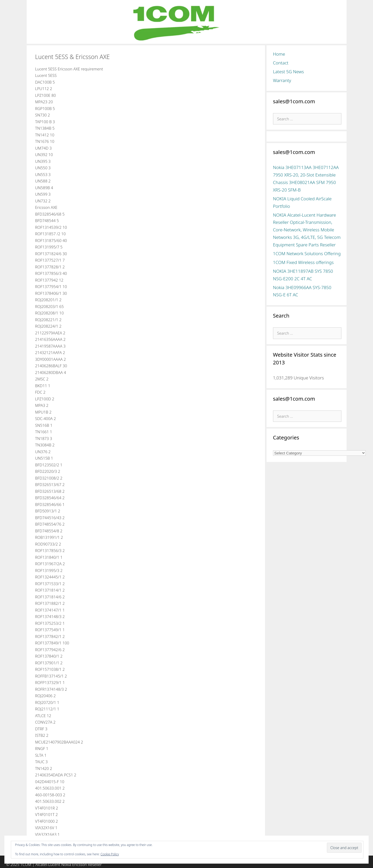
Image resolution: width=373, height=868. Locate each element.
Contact (281, 63)
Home (279, 54)
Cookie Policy (110, 854)
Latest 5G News (289, 72)
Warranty (282, 80)
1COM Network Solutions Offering (307, 253)
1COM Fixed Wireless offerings (303, 262)
